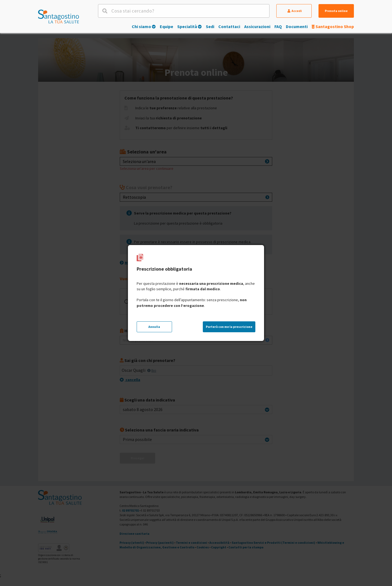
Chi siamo (144, 26)
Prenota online (336, 11)
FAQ (278, 26)
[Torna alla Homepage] (59, 16)
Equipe (166, 26)
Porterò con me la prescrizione (229, 327)
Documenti (297, 26)
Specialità (189, 26)
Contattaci (229, 26)
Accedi (295, 11)
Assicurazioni (257, 26)
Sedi (210, 26)
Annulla (154, 327)
